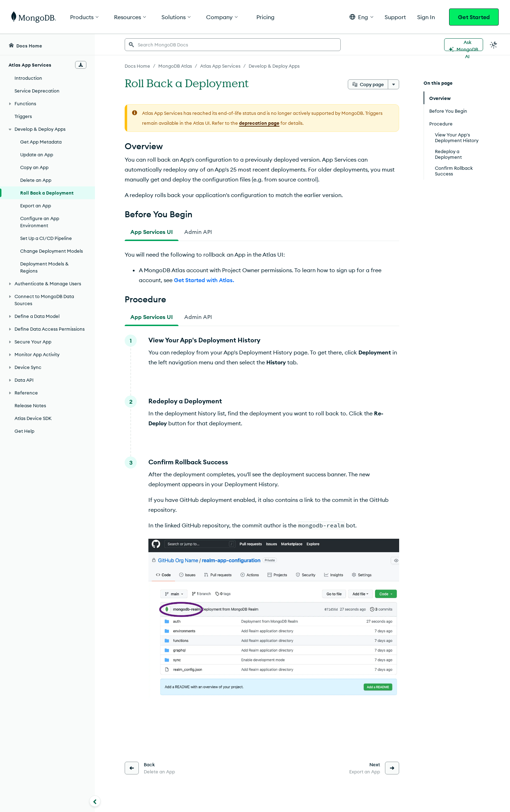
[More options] (393, 84)
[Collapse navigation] (95, 801)
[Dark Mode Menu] (494, 45)
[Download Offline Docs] (81, 65)
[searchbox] (233, 45)
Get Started (474, 17)
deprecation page (259, 123)
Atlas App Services (220, 66)
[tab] (152, 232)
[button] (361, 17)
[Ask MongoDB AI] (464, 45)
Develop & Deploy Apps (274, 66)
